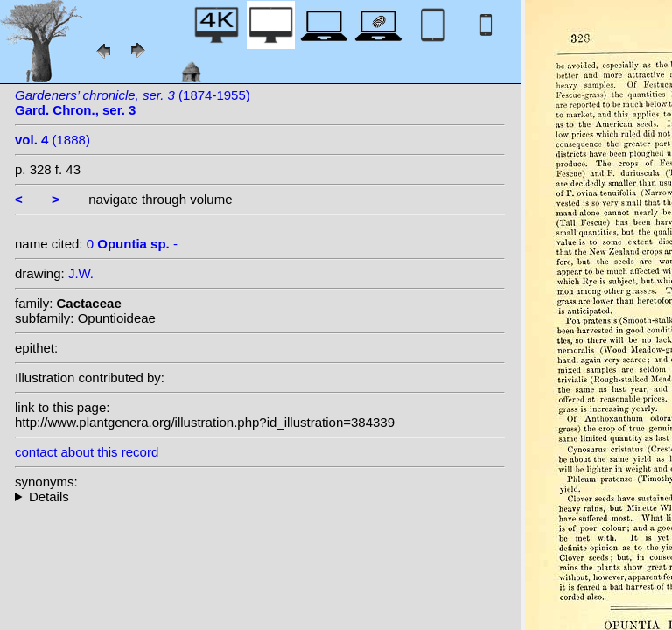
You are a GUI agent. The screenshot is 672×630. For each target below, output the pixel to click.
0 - (132, 244)
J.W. (81, 273)
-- (260, 497)
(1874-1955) (133, 102)
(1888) (52, 140)
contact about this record (87, 452)
